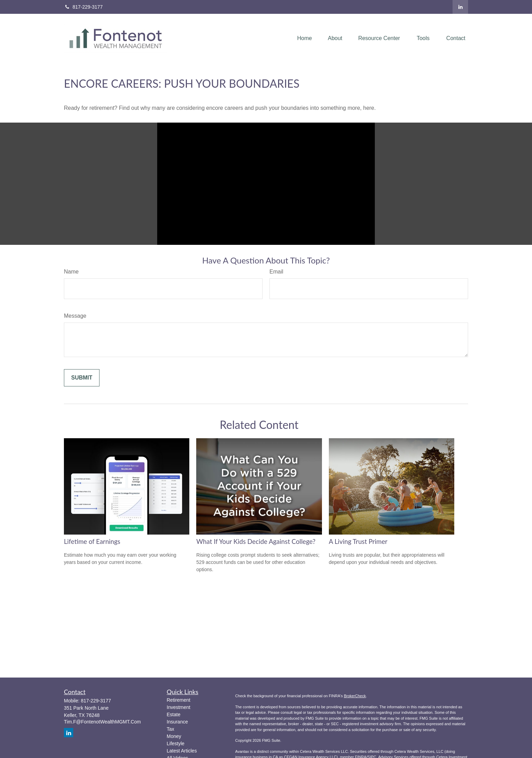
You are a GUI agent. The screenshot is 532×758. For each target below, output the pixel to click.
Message (75, 316)
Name (71, 272)
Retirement (179, 700)
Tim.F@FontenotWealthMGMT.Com (102, 722)
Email (276, 272)
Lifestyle (176, 743)
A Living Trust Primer (358, 541)
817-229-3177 (83, 7)
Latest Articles (182, 751)
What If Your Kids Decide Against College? (256, 541)
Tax (171, 729)
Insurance (177, 722)
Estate (174, 714)
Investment (179, 707)
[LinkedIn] (460, 7)
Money (174, 736)
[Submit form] (82, 378)
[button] (305, 39)
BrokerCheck (355, 696)
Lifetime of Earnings (92, 541)
